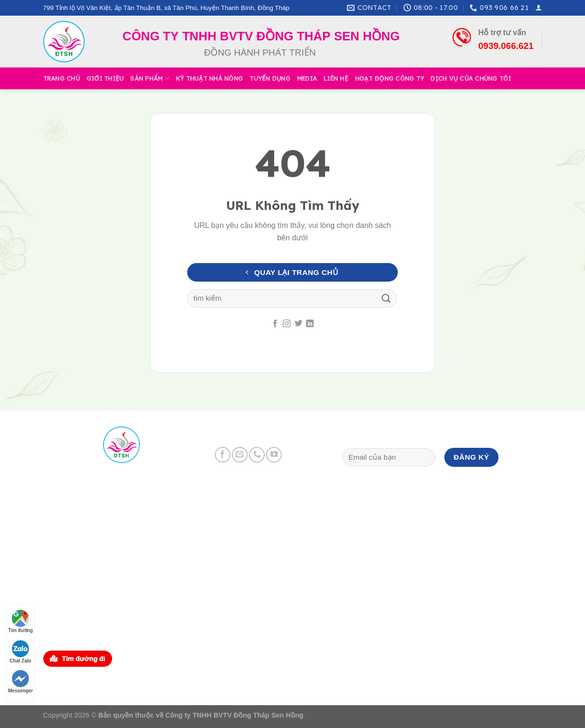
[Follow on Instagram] (287, 324)
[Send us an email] (240, 455)
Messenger (20, 682)
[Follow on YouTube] (274, 455)
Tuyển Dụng (270, 78)
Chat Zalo (20, 652)
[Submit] (386, 298)
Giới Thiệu (105, 78)
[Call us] (257, 455)
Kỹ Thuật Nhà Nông (209, 78)
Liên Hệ (336, 78)
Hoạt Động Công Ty (389, 78)
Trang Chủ (62, 78)
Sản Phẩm (150, 78)
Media (307, 78)
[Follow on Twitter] (298, 324)
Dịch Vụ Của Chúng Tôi (471, 78)
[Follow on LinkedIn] (310, 324)
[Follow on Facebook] (275, 324)
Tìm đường (20, 621)
